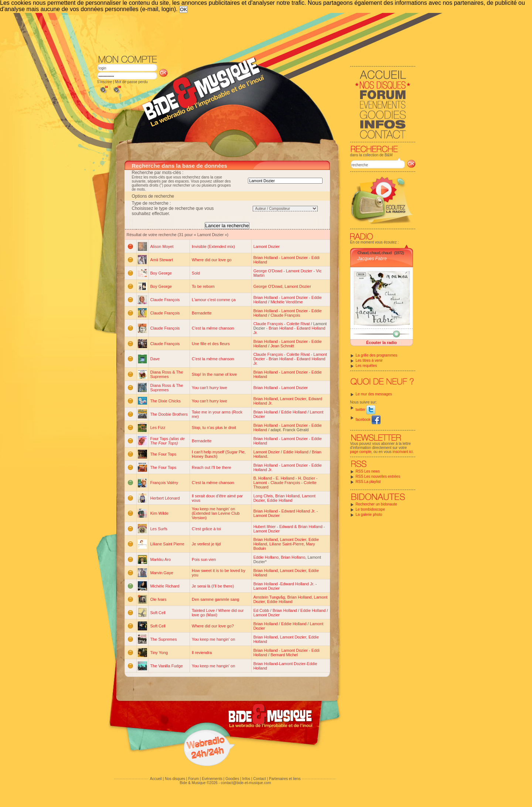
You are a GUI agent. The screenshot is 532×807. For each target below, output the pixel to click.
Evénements (212, 779)
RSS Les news (368, 471)
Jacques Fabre (372, 259)
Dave (155, 359)
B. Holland (263, 478)
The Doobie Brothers (169, 414)
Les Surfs (159, 529)
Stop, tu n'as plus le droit (214, 428)
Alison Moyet (162, 246)
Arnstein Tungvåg (269, 597)
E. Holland (285, 478)
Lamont (260, 483)
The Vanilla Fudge (167, 666)
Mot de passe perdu (131, 82)
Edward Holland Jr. (298, 511)
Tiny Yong (159, 653)
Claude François (165, 300)
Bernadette (202, 313)
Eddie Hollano (266, 557)
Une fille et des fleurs (211, 344)
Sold (196, 273)
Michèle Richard (165, 586)
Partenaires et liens (285, 779)
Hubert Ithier (265, 527)
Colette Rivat (298, 324)
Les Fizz (158, 428)
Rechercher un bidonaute (376, 504)
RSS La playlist (368, 482)
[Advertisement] (256, 33)
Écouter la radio (381, 343)
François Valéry (164, 483)
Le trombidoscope (371, 509)
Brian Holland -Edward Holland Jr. (284, 584)
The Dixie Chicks (166, 401)
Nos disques (175, 779)
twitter (366, 410)
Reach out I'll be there (212, 467)
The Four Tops (163, 454)
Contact (259, 779)
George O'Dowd (268, 271)
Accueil (156, 779)
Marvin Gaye (162, 573)
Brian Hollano (293, 557)
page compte (361, 452)
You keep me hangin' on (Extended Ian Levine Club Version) (216, 513)
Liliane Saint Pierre (167, 544)
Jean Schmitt (282, 346)
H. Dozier (307, 478)
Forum (193, 779)
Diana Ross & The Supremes (167, 374)
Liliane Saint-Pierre (287, 544)
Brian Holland (266, 258)
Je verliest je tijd (206, 544)
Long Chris (263, 496)
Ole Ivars (158, 599)
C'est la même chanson (213, 328)
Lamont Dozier (267, 246)
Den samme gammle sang (215, 599)
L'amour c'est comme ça (214, 300)
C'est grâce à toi (206, 529)
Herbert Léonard (165, 498)
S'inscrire (105, 82)
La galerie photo (369, 515)
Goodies (232, 779)
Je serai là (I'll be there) (213, 586)
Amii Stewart (162, 260)
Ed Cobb (261, 610)
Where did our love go (212, 260)
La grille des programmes (377, 355)
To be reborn (203, 286)
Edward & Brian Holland (301, 527)
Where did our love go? (213, 626)
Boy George (161, 273)
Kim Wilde (160, 513)
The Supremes (164, 639)
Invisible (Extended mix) (213, 246)
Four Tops (168, 441)
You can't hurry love (209, 388)
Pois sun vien (204, 559)
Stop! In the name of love (214, 374)
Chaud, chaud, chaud (375, 253)
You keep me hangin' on (213, 639)
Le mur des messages (374, 394)
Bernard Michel (284, 655)
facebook (368, 420)
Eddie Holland (294, 412)
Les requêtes (366, 366)
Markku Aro (161, 559)
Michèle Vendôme (287, 302)
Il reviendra (202, 653)
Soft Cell (158, 613)
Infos (246, 779)
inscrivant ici (403, 452)
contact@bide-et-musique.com (246, 783)
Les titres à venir (369, 360)
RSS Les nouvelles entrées (378, 476)
